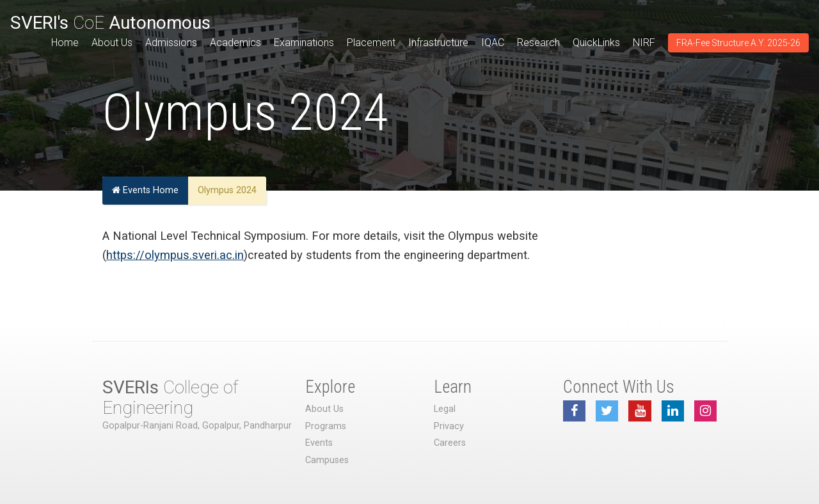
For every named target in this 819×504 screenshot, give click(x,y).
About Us (112, 43)
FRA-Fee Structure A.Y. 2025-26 (738, 43)
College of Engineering (170, 398)
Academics (235, 43)
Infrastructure (438, 43)
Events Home (145, 190)
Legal (445, 409)
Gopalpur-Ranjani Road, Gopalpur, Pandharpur (197, 426)
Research (538, 43)
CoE (110, 23)
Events (319, 443)
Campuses (327, 460)
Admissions (171, 43)
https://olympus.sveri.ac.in (175, 255)
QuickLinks (596, 43)
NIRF (644, 43)
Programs (326, 426)
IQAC (493, 43)
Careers (450, 443)
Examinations (304, 43)
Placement (371, 43)
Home (65, 43)
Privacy (449, 426)
